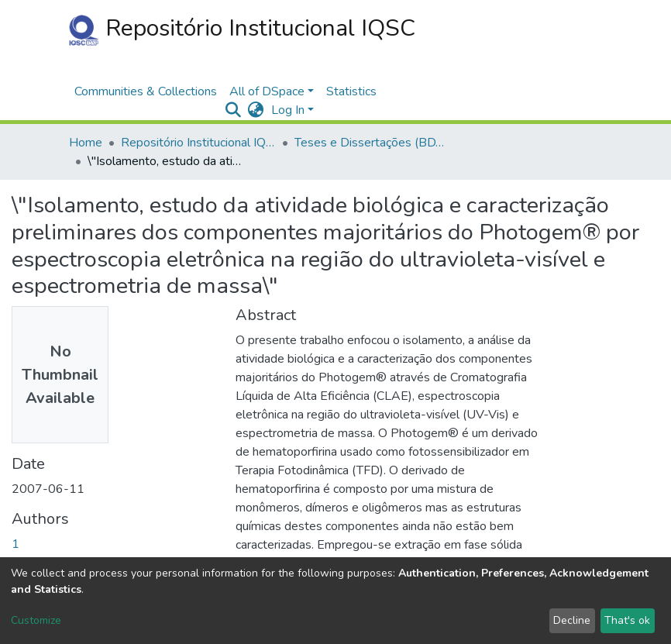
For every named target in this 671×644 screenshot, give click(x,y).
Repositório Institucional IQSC (242, 29)
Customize (36, 620)
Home (86, 143)
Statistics (351, 91)
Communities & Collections (146, 91)
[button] (255, 110)
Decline (572, 620)
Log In (288, 110)
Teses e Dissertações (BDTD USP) (372, 143)
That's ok (627, 620)
